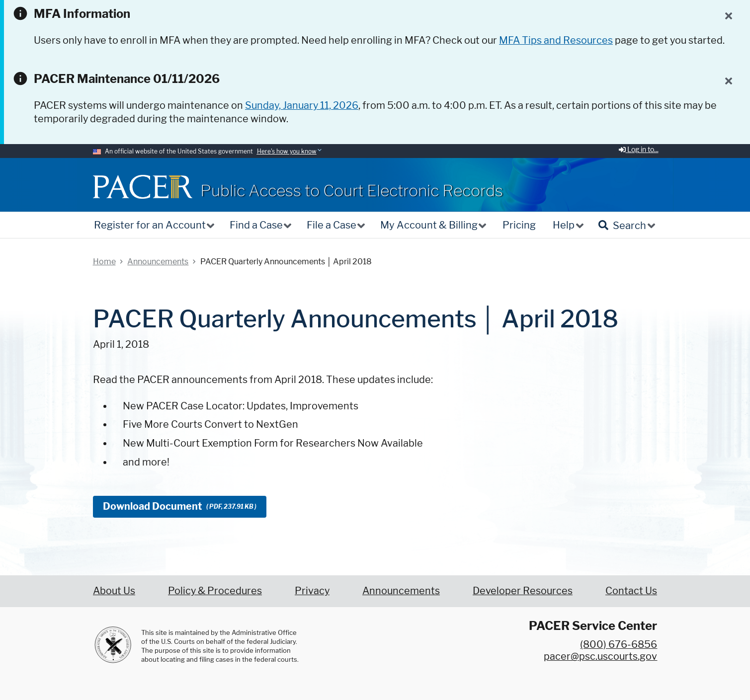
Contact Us (631, 591)
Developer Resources (523, 591)
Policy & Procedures (215, 591)
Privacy (312, 591)
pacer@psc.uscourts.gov (600, 656)
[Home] (143, 187)
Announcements (401, 591)
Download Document (180, 506)
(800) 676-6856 (619, 644)
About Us (114, 591)
